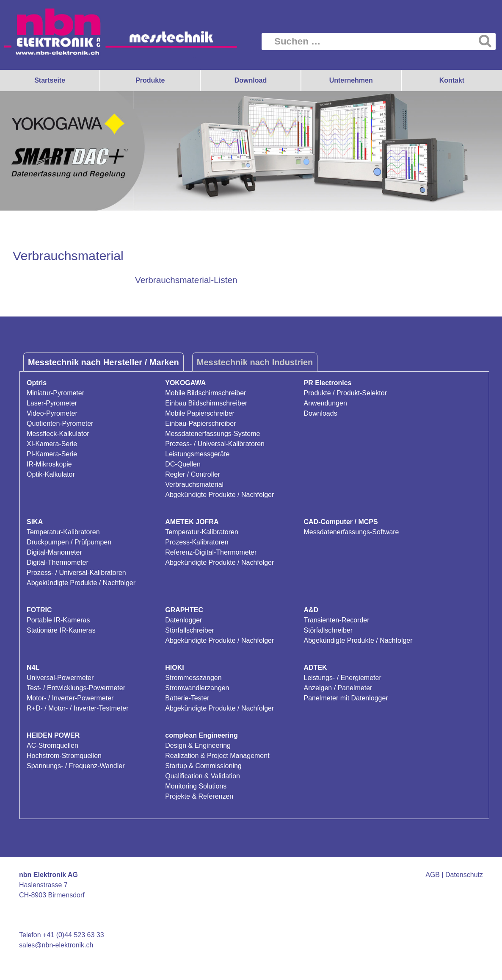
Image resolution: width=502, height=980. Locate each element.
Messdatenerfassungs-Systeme (212, 434)
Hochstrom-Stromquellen (64, 756)
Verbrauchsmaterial (194, 484)
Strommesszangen (193, 678)
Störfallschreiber (190, 630)
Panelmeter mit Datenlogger (346, 698)
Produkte (150, 80)
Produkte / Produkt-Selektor (346, 393)
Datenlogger (183, 620)
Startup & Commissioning (203, 766)
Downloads (321, 413)
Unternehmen (351, 80)
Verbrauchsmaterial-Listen (186, 280)
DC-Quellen (183, 464)
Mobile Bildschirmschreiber (205, 393)
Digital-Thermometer (58, 562)
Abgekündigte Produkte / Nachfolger (219, 495)
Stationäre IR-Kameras (61, 630)
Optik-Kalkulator (51, 474)
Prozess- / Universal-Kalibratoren (215, 444)
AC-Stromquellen (52, 745)
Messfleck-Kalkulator (58, 434)
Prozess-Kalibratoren (197, 542)
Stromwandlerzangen (197, 688)
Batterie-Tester (187, 698)
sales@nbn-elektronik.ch (56, 945)
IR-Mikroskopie (49, 464)
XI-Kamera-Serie (52, 444)
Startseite (50, 80)
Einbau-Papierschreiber (200, 423)
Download (251, 80)
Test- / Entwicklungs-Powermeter (76, 688)
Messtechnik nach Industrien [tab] (255, 362)
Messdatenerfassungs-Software (352, 532)
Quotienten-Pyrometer (60, 423)
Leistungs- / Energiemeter (343, 678)
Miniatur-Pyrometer (55, 393)
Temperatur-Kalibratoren (63, 532)
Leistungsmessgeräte (197, 454)
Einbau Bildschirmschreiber (206, 403)
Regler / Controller (193, 474)
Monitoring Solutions (196, 786)
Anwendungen (325, 403)
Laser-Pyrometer (52, 403)
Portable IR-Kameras (58, 620)
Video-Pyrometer (52, 413)
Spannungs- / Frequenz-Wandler (76, 766)
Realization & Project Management (217, 756)
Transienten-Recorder (337, 620)
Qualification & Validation (203, 776)
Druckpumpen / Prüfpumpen (69, 542)
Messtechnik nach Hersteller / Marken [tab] (103, 362)
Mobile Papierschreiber (200, 413)
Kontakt (452, 80)
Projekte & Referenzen (199, 796)
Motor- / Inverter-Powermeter (70, 698)
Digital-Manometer (54, 552)
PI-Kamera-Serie (52, 454)
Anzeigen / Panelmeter (338, 688)
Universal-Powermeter (60, 678)
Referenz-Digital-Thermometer (211, 552)
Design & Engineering (198, 745)
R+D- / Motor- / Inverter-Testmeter (78, 708)
